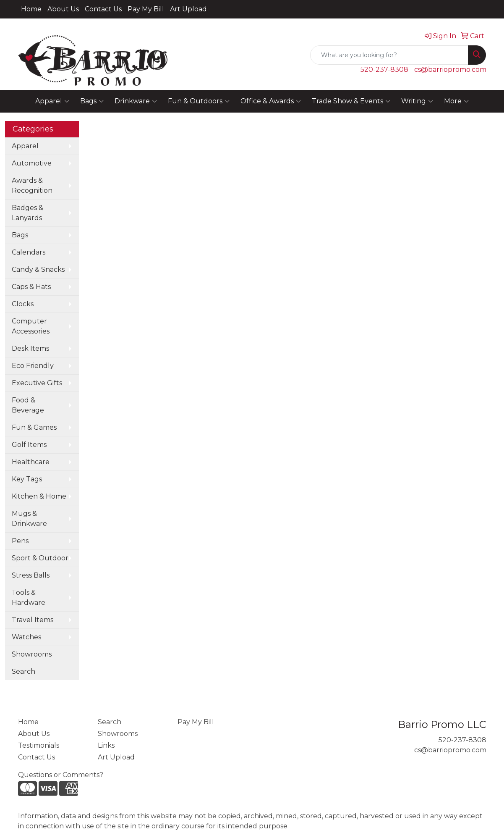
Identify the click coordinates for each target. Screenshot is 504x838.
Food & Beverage (28, 405)
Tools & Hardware (29, 598)
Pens (20, 541)
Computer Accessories (31, 326)
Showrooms (32, 654)
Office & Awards (271, 101)
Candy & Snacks (38, 269)
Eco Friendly (33, 366)
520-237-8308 (384, 70)
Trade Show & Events (351, 101)
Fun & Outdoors (199, 101)
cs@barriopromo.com (450, 70)
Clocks (23, 304)
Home (31, 9)
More (456, 101)
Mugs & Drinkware (29, 519)
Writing (417, 101)
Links (106, 745)
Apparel (52, 101)
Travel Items (33, 620)
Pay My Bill (146, 9)
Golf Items (29, 445)
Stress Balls (31, 575)
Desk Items (30, 348)
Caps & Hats (31, 287)
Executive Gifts (37, 383)
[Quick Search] (389, 55)
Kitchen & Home (39, 496)
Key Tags (27, 479)
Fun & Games (34, 427)
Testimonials (39, 745)
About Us (63, 9)
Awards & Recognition (32, 185)
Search (24, 671)
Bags (92, 101)
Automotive (32, 163)
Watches (26, 637)
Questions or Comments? (61, 775)
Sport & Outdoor (40, 558)
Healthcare (31, 462)
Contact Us (103, 9)
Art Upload (188, 9)
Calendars (29, 252)
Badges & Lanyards (27, 213)
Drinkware (136, 101)
